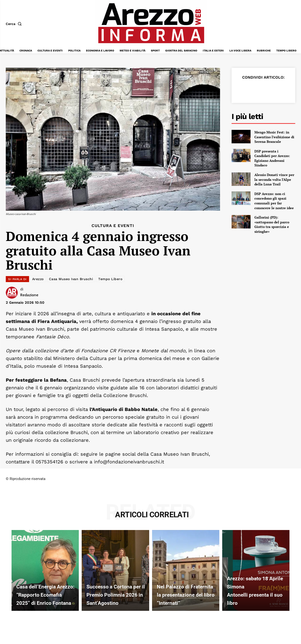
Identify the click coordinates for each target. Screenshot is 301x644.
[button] (15, 24)
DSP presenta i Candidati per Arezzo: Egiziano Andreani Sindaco (272, 158)
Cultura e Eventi (113, 226)
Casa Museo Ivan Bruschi (71, 279)
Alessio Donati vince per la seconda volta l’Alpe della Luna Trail (274, 179)
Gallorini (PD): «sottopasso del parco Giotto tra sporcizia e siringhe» (272, 224)
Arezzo (38, 279)
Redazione (29, 295)
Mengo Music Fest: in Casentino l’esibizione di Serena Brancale (274, 137)
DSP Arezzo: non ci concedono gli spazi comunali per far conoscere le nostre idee (274, 201)
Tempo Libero (110, 279)
